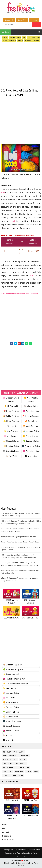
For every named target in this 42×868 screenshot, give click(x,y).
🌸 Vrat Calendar (11, 436)
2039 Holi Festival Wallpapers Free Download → (21, 294)
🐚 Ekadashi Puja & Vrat (13, 665)
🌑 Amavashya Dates (31, 446)
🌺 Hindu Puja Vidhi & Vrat (14, 679)
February (12, 37)
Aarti (22, 752)
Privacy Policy (8, 840)
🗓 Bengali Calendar (11, 451)
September (12, 41)
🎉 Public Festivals (11, 416)
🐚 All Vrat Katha (31, 406)
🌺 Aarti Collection (31, 411)
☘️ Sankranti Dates (31, 441)
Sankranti (8, 771)
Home (5, 825)
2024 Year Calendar (30, 618)
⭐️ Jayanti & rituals (11, 674)
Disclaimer (7, 836)
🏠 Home (6, 32)
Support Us (9, 20)
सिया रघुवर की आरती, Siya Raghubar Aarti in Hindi (18, 537)
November (28, 41)
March (19, 37)
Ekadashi (25, 756)
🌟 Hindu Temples (11, 421)
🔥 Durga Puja (31, 421)
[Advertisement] (21, 65)
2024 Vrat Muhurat (12, 618)
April (24, 37)
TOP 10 (29, 771)
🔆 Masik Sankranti (31, 426)
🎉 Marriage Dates (31, 431)
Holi (3, 193)
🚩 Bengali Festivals (31, 416)
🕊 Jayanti (11, 426)
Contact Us (22, 20)
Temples (7, 775)
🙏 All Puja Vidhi (11, 406)
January (5, 37)
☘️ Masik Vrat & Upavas (13, 670)
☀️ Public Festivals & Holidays (16, 684)
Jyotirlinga (8, 763)
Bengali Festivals (11, 756)
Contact (6, 832)
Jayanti (23, 760)
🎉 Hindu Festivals (11, 411)
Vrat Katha (18, 775)
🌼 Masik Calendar (31, 436)
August (5, 41)
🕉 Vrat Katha (31, 456)
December (36, 41)
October (20, 41)
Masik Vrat (21, 763)
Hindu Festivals (10, 760)
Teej (36, 771)
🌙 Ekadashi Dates (11, 441)
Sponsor (34, 20)
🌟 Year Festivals (11, 431)
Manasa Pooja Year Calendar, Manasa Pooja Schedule (20, 542)
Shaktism (19, 771)
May (29, 37)
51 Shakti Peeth (10, 752)
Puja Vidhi (24, 767)
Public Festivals (10, 767)
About (5, 829)
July (38, 37)
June (34, 37)
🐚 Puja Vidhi (11, 456)
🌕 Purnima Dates (11, 446)
